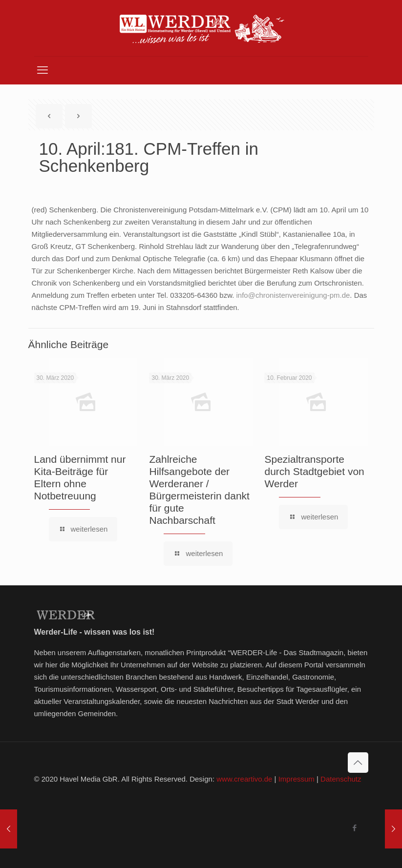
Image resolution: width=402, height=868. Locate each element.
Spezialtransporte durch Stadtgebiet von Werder (314, 471)
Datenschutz (341, 779)
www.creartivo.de (244, 779)
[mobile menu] (42, 70)
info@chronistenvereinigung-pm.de (293, 295)
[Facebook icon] (355, 828)
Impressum (296, 779)
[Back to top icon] (358, 763)
